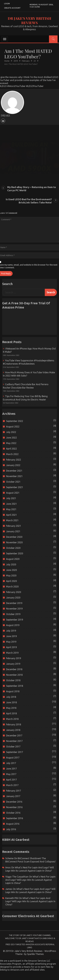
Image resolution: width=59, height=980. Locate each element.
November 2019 (14, 609)
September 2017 (15, 752)
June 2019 (11, 636)
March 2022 (12, 454)
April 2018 (11, 713)
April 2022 (11, 449)
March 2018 (12, 719)
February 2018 (14, 724)
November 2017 (14, 741)
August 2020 (13, 559)
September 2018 (15, 686)
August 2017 (13, 758)
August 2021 (13, 493)
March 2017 (12, 785)
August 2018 (13, 691)
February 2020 (14, 592)
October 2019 (13, 614)
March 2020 (12, 587)
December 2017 (14, 736)
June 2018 (11, 702)
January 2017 (13, 796)
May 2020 (11, 576)
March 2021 (12, 520)
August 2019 (13, 625)
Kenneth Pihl (12, 898)
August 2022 (13, 427)
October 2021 (13, 482)
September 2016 (15, 818)
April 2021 (11, 515)
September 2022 (15, 421)
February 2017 (14, 791)
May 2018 (11, 708)
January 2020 (13, 598)
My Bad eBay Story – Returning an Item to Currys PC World (32, 189)
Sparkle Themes (35, 954)
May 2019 (11, 642)
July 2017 (11, 763)
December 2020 (14, 537)
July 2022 (11, 432)
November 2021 (14, 476)
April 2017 (11, 780)
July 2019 (11, 631)
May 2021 (11, 509)
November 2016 (14, 807)
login (7, 4)
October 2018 (13, 680)
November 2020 (14, 542)
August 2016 (13, 824)
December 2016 (14, 802)
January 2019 (13, 664)
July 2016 (11, 829)
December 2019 (14, 603)
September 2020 (15, 553)
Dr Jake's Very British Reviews (29, 20)
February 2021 (14, 526)
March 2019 (12, 653)
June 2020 (11, 570)
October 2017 (13, 747)
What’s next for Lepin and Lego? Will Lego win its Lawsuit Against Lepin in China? (30, 880)
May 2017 (11, 774)
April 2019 (11, 647)
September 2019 (15, 620)
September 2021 (15, 487)
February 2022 (14, 460)
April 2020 (11, 581)
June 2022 (11, 438)
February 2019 (14, 658)
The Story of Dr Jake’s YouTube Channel (30, 935)
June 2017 (11, 769)
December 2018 (14, 669)
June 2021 (11, 504)
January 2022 (13, 465)
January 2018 (13, 730)
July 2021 (11, 498)
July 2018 (11, 697)
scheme (9, 858)
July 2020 (11, 564)
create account (12, 8)
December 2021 (14, 471)
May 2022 (11, 443)
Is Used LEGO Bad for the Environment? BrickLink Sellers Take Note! (29, 201)
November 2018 (14, 675)
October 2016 (13, 813)
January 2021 (13, 531)
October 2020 (13, 548)
